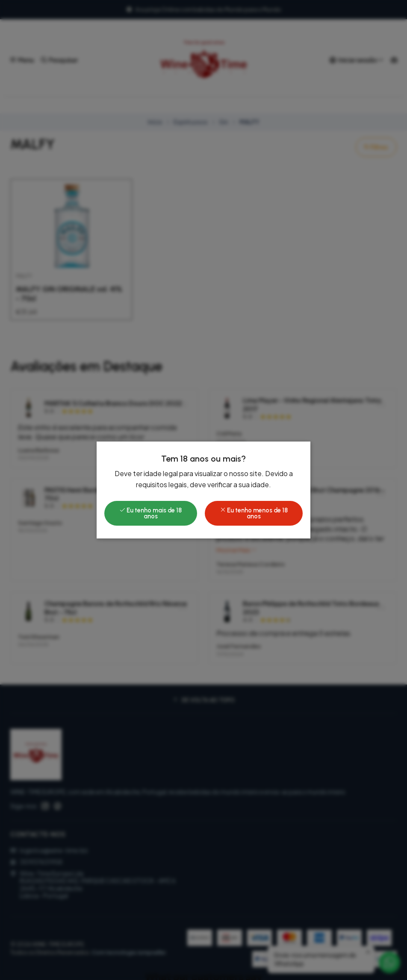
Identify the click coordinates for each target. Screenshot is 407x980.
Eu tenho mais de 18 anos (150, 513)
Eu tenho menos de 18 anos (254, 513)
